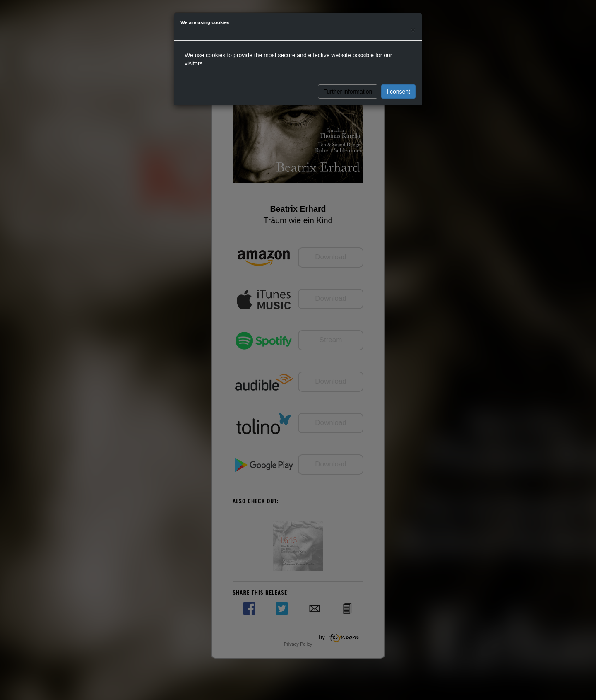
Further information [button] (348, 92)
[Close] (413, 30)
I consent (398, 92)
